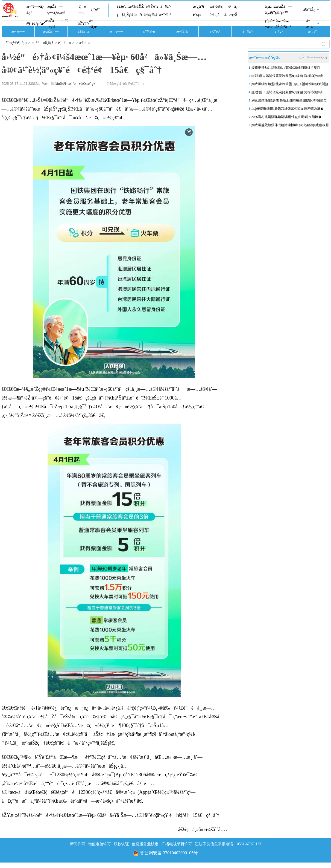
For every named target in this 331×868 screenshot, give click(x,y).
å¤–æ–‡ (310, 24)
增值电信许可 (99, 844)
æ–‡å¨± (182, 31)
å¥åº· (166, 6)
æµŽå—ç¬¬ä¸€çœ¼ (56, 9)
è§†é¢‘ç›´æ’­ (36, 24)
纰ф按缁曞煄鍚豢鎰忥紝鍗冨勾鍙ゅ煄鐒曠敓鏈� (288, 109)
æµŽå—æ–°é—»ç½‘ (57, 24)
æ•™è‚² (165, 15)
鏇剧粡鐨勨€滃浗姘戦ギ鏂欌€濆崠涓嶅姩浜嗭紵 (286, 68)
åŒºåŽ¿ (309, 9)
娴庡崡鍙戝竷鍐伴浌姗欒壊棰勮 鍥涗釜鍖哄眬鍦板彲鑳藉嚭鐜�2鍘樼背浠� (290, 126)
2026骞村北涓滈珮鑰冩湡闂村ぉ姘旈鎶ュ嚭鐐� (286, 117)
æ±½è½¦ (216, 6)
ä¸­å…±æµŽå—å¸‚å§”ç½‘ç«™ (279, 9)
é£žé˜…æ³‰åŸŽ (130, 6)
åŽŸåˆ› (84, 24)
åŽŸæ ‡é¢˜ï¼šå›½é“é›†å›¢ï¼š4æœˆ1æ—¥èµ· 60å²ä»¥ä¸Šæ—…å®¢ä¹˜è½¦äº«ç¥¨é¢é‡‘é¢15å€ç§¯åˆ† (111, 815)
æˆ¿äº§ (198, 6)
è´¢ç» (199, 15)
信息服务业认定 (145, 844)
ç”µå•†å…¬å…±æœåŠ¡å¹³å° (278, 24)
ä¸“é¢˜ (95, 9)
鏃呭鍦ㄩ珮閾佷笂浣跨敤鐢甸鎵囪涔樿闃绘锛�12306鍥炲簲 (287, 93)
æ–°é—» (18, 31)
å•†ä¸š (214, 15)
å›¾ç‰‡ (151, 15)
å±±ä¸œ (93, 24)
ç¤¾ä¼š (149, 31)
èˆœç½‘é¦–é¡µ (16, 43)
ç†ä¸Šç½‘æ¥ (129, 15)
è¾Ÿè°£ (152, 6)
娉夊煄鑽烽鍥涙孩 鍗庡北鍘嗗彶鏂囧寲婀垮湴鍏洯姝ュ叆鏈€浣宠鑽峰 (289, 102)
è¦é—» (82, 9)
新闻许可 (78, 844)
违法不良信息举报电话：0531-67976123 (228, 844)
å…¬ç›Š (231, 15)
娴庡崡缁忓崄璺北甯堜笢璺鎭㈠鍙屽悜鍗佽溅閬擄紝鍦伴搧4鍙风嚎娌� (290, 85)
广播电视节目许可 (177, 844)
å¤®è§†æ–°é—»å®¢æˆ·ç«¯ (77, 84)
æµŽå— (51, 31)
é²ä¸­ (233, 6)
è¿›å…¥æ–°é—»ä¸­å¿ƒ (313, 57)
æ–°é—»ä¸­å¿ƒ (36, 9)
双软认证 (121, 844)
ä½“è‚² (215, 31)
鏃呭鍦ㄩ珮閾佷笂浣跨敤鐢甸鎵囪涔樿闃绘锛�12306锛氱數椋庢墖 (287, 77)
